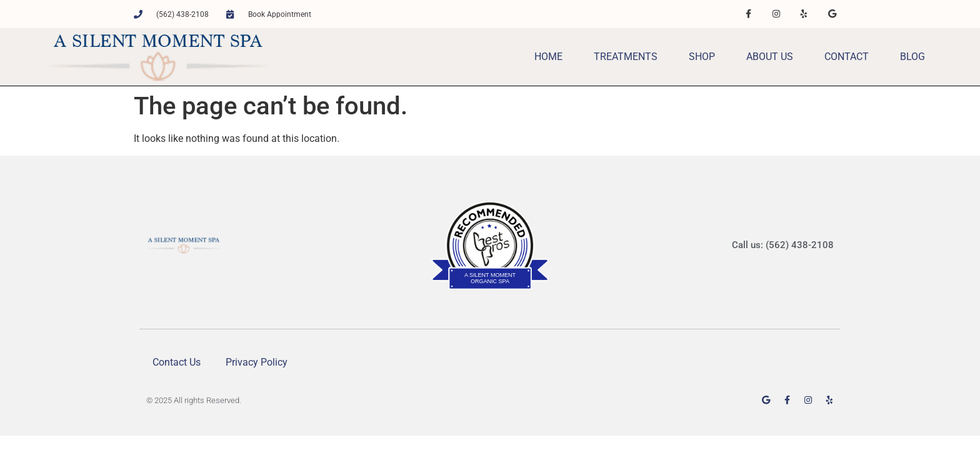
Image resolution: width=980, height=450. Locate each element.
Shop (702, 57)
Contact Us (177, 362)
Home (548, 57)
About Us (770, 57)
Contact (847, 57)
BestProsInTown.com (490, 209)
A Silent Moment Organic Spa (490, 278)
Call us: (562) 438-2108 (783, 245)
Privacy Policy (257, 362)
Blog (912, 57)
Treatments (626, 57)
